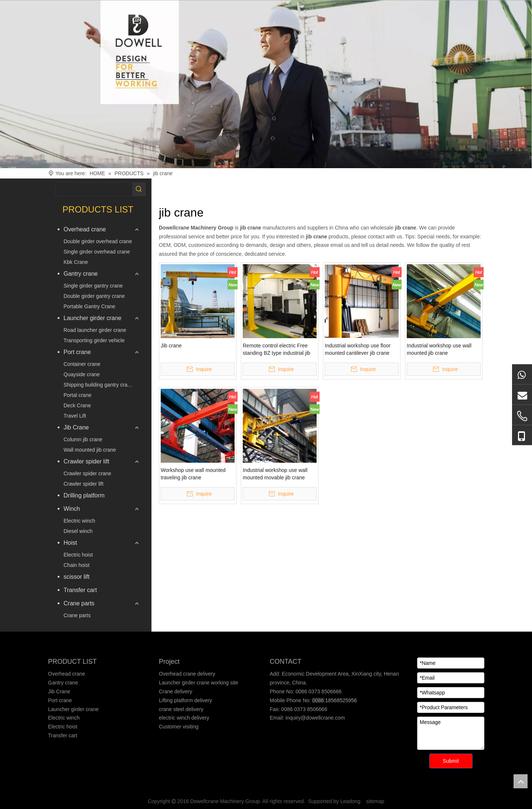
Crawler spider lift (86, 461)
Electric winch (79, 521)
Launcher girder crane (93, 318)
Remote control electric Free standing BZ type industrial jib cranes (277, 350)
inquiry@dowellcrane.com (314, 718)
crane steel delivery (181, 709)
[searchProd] (94, 189)
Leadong (350, 801)
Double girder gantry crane (94, 296)
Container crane (82, 364)
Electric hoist (78, 555)
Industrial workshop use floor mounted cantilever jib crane (358, 349)
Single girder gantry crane (93, 286)
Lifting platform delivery (185, 700)
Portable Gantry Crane (89, 306)
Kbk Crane (76, 262)
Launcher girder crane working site (199, 683)
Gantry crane (81, 274)
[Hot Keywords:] (139, 189)
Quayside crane (82, 374)
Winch (72, 509)
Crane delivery (175, 691)
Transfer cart (80, 590)
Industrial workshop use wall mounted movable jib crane (275, 474)
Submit (451, 761)
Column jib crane (83, 439)
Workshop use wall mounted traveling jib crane (193, 474)
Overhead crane (85, 229)
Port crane (77, 352)
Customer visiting (179, 727)
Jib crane (171, 346)
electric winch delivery (184, 718)
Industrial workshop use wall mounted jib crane (439, 349)
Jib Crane (76, 427)
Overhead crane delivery (187, 674)
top (521, 781)
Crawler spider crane (87, 473)
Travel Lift (75, 416)
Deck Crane (77, 405)
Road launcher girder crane (95, 330)
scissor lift (76, 577)
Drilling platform (84, 495)
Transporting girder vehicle (94, 340)
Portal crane (77, 395)
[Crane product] (266, 84)
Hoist (70, 543)
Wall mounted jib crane (90, 450)
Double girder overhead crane (98, 241)
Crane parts (79, 603)
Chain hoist (76, 565)
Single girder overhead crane (97, 252)
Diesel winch (78, 531)
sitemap (375, 801)
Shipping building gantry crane (98, 385)
